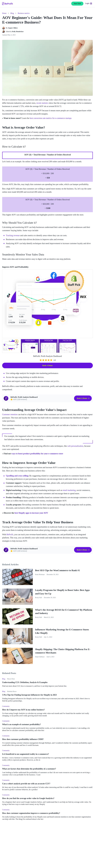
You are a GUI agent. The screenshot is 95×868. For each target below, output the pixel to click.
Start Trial (77, 4)
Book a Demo (47, 365)
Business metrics (24, 13)
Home (4, 13)
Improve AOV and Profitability (15, 267)
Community (6, 706)
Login (87, 3)
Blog (12, 13)
